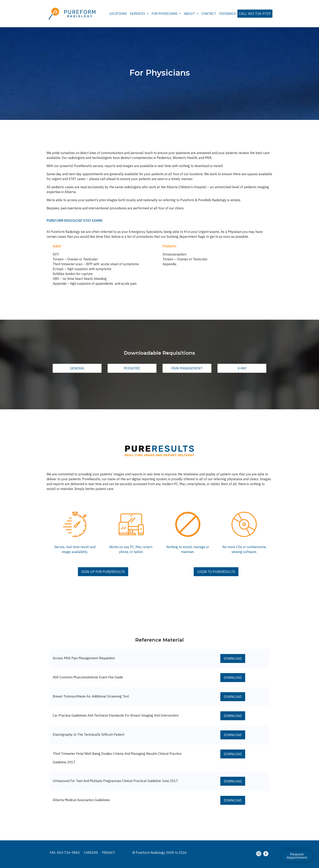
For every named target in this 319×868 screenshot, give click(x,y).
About (190, 14)
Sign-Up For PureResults (103, 572)
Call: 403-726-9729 (255, 14)
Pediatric (132, 368)
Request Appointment (297, 856)
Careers (91, 853)
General (77, 368)
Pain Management (187, 368)
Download (233, 658)
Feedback (228, 14)
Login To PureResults (216, 572)
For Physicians (165, 14)
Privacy (108, 853)
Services (138, 14)
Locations (118, 14)
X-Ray (242, 368)
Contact (209, 14)
